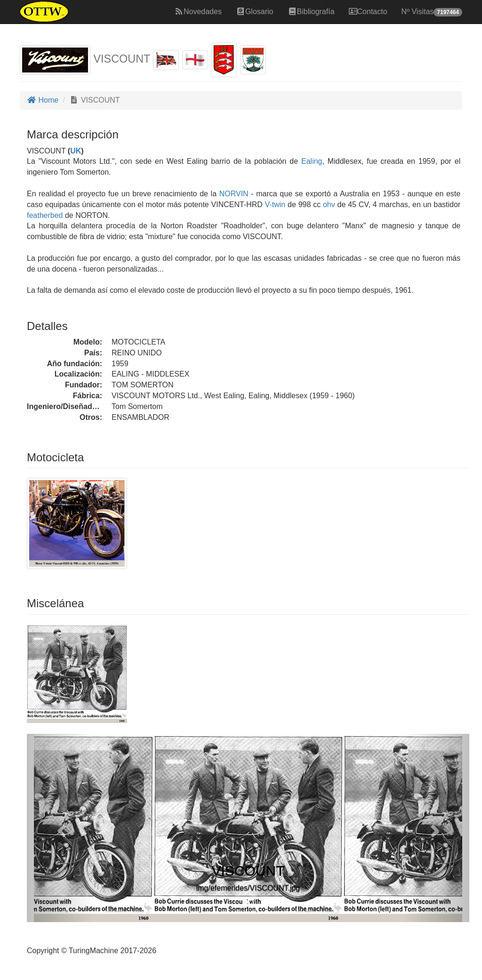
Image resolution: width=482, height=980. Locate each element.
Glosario (255, 12)
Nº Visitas (432, 12)
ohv (329, 205)
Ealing (312, 161)
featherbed (45, 215)
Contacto (368, 12)
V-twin (275, 205)
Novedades (198, 12)
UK (76, 151)
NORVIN (233, 194)
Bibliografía (311, 12)
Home (43, 100)
